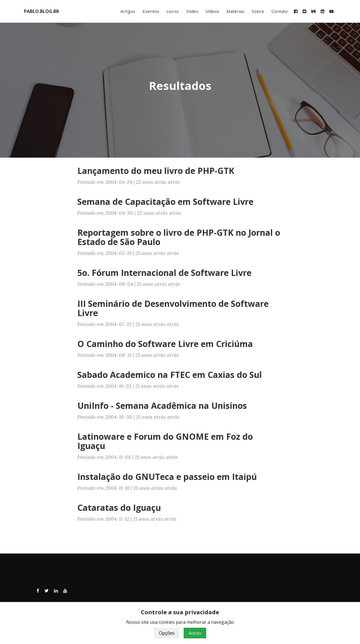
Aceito (195, 633)
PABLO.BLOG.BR (41, 11)
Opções (167, 633)
